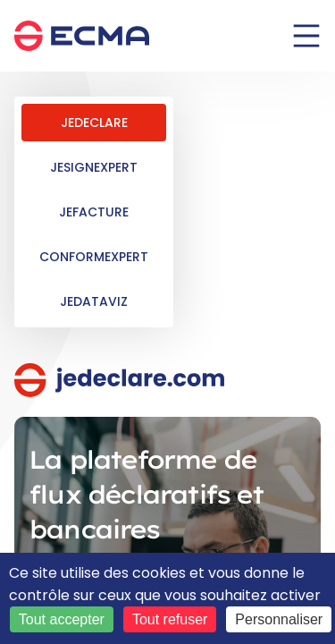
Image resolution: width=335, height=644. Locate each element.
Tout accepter (62, 619)
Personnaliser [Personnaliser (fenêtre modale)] (279, 619)
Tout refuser (170, 619)
